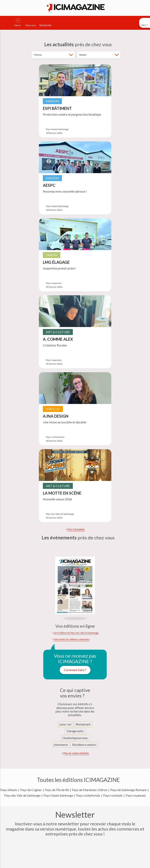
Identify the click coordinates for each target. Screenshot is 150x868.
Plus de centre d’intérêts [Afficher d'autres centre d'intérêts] (76, 753)
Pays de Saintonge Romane (128, 790)
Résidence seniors (84, 745)
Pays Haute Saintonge (58, 795)
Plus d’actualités (76, 529)
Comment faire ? (75, 670)
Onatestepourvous (75, 738)
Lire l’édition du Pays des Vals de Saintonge (76, 633)
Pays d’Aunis (9, 790)
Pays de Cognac (31, 790)
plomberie (61, 745)
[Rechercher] (45, 23)
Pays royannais (136, 795)
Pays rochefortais (88, 795)
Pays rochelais (113, 795)
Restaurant (83, 724)
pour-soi (65, 724)
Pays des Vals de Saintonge (22, 795)
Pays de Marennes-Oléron (90, 790)
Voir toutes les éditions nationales (72, 639)
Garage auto (75, 731)
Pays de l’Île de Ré (57, 790)
